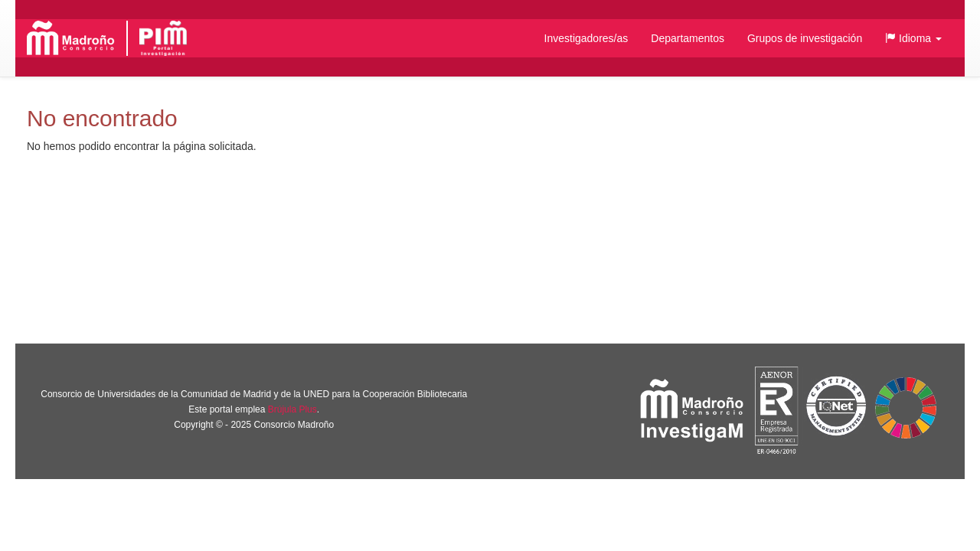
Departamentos (688, 38)
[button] (913, 38)
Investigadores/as (586, 38)
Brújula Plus (292, 409)
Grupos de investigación (805, 38)
